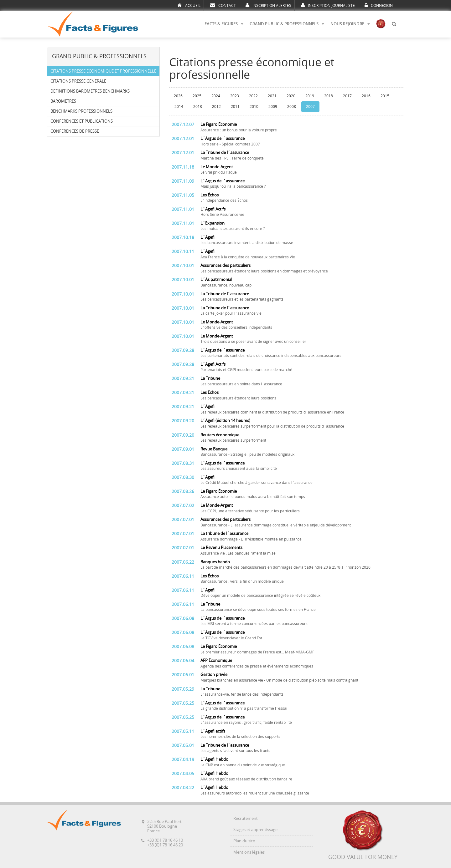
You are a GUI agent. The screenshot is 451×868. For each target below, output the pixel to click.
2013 (198, 107)
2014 (179, 107)
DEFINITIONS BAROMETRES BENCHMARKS (90, 91)
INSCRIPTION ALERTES (268, 5)
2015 (385, 96)
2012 (216, 107)
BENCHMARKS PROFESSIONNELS (81, 111)
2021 (272, 96)
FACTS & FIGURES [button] (224, 24)
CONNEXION (379, 5)
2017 (347, 96)
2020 (291, 96)
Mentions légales (249, 852)
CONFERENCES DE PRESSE (75, 131)
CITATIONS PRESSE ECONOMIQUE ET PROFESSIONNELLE (103, 71)
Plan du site (244, 841)
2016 (366, 96)
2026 (178, 96)
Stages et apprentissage (255, 830)
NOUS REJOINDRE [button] (350, 24)
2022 (253, 96)
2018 (329, 96)
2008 (292, 107)
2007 (310, 107)
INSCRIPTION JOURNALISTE (328, 5)
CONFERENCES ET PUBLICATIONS (82, 121)
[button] (394, 24)
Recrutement (246, 818)
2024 (216, 96)
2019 (310, 96)
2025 (197, 96)
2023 (235, 96)
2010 (254, 107)
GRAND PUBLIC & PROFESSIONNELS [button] (287, 24)
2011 (235, 107)
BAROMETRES (63, 101)
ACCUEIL (189, 5)
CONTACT (223, 5)
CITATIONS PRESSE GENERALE (78, 81)
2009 (273, 107)
